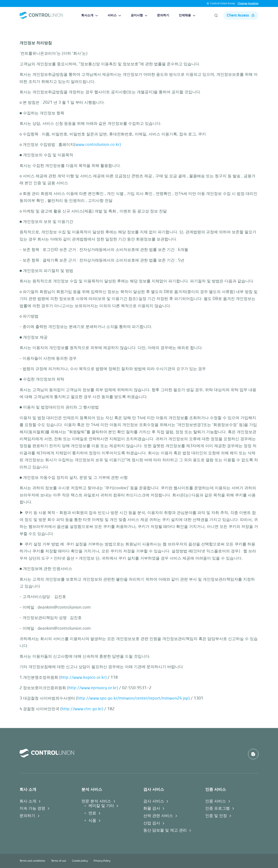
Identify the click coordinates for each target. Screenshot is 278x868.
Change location (248, 3)
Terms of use (59, 861)
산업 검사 (152, 823)
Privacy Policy (102, 861)
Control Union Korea (223, 3)
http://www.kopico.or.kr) (84, 677)
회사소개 (90, 15)
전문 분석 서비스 (96, 801)
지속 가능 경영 (32, 808)
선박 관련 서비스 (158, 816)
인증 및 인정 (216, 816)
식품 (92, 820)
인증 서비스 (216, 801)
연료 (92, 813)
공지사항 (139, 15)
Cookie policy (80, 861)
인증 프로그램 (218, 808)
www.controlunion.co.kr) (98, 145)
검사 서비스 (154, 801)
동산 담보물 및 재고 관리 (165, 830)
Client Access (241, 15)
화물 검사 (152, 808)
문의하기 (163, 15)
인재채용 (187, 15)
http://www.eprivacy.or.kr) (93, 688)
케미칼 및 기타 (101, 806)
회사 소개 (28, 801)
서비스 (114, 15)
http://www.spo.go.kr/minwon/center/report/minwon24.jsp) (133, 698)
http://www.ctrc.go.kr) (82, 709)
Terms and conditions (32, 861)
